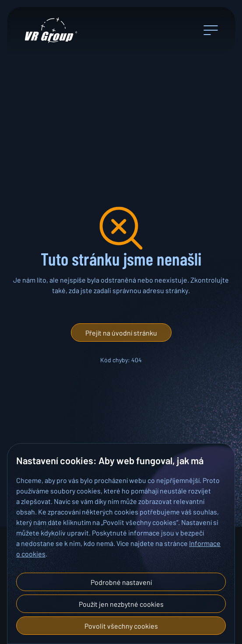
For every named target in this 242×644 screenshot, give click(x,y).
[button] (121, 332)
